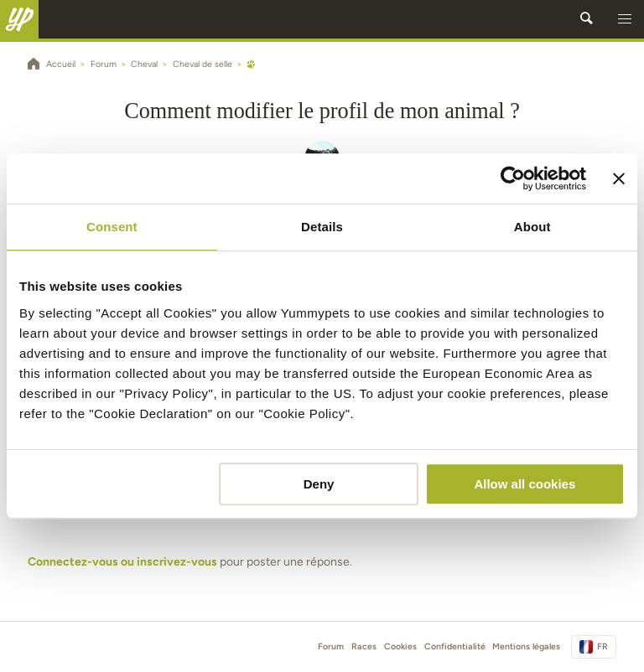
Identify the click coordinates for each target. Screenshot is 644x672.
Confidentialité (455, 646)
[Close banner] (619, 178)
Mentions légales (526, 646)
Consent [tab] (112, 227)
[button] (625, 19)
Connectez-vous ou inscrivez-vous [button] (122, 562)
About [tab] (532, 227)
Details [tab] (322, 227)
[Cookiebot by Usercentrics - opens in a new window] (513, 178)
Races (364, 646)
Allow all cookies (525, 484)
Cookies (400, 646)
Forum (331, 646)
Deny (319, 484)
